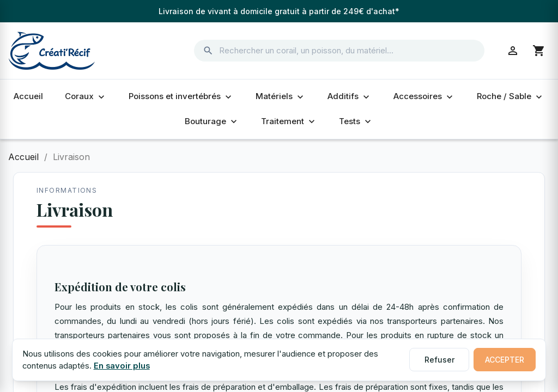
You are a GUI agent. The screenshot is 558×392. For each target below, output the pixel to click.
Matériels (281, 96)
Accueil (28, 96)
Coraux (86, 96)
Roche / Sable (511, 96)
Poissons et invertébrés (181, 96)
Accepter (505, 360)
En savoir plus (122, 366)
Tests (356, 121)
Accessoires (424, 96)
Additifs (350, 96)
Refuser (439, 360)
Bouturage (212, 121)
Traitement (289, 121)
